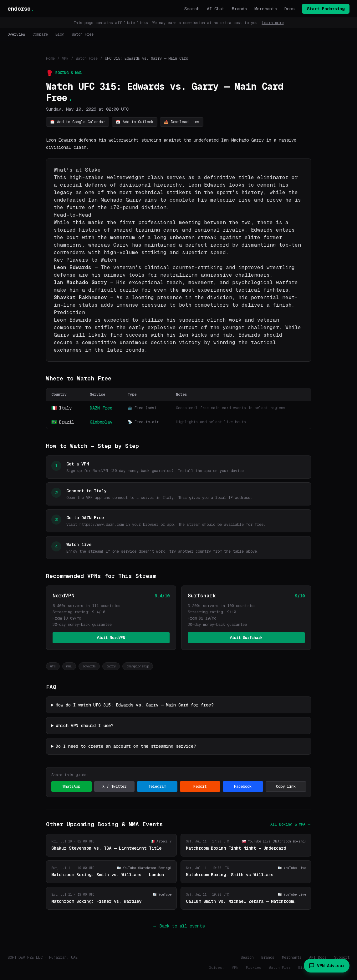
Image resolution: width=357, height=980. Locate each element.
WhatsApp (71, 787)
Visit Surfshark (246, 638)
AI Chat (216, 9)
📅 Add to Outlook (135, 122)
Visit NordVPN (111, 638)
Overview (16, 34)
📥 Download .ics (182, 122)
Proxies (254, 967)
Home (50, 58)
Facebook (243, 787)
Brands (239, 9)
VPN (65, 58)
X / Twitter (114, 787)
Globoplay (101, 422)
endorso (21, 9)
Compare (40, 34)
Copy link (286, 787)
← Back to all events (179, 926)
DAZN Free (101, 408)
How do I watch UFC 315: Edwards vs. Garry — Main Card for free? (135, 705)
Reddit (200, 787)
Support (342, 957)
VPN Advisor (327, 966)
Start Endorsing (326, 9)
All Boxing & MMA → (291, 824)
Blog (60, 34)
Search (192, 9)
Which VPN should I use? (84, 726)
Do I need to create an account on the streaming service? (126, 746)
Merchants (266, 9)
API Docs (318, 957)
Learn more (273, 23)
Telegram (157, 787)
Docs (289, 9)
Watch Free (83, 34)
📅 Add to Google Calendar (78, 122)
